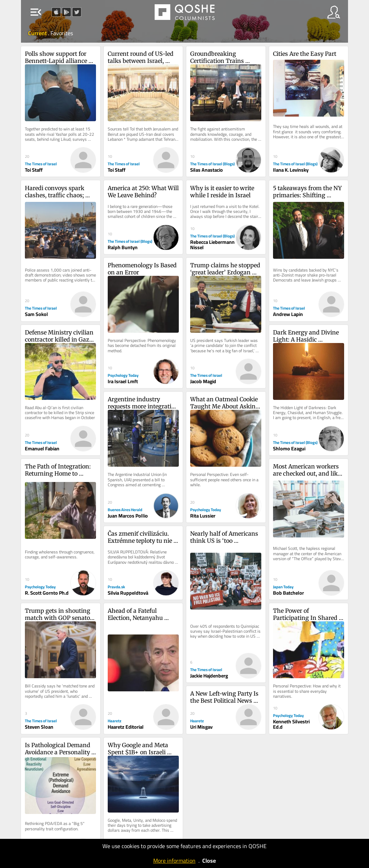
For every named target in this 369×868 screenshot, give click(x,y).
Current (38, 33)
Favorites (62, 33)
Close (209, 861)
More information (174, 861)
